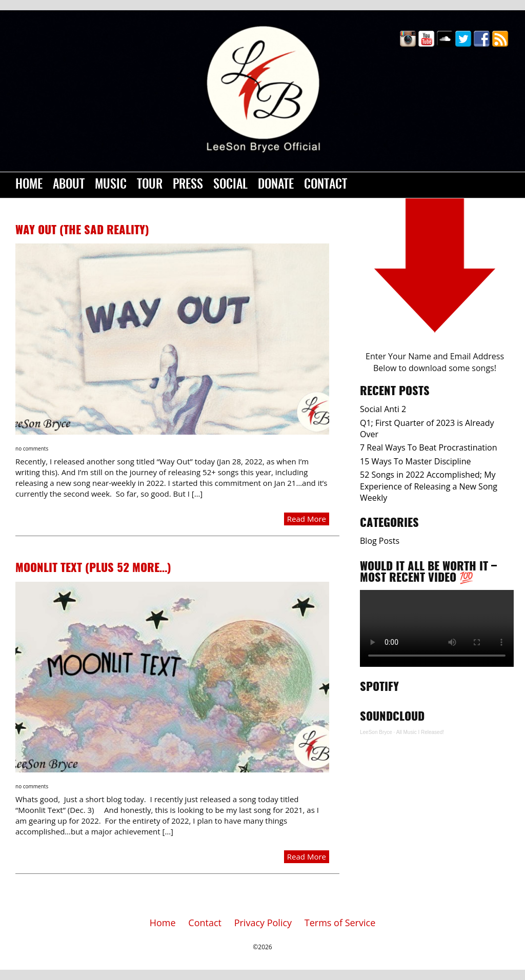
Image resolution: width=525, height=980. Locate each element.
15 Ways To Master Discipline (415, 461)
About (69, 185)
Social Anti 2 (383, 409)
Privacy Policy (263, 923)
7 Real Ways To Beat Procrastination (429, 447)
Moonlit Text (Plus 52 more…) (93, 568)
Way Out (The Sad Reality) (82, 231)
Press (188, 185)
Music (111, 185)
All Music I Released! (420, 732)
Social (230, 185)
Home (29, 185)
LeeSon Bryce (376, 732)
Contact (326, 185)
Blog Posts (380, 541)
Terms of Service (340, 923)
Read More (307, 519)
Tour (150, 185)
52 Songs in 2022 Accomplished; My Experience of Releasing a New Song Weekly (429, 486)
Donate (276, 185)
